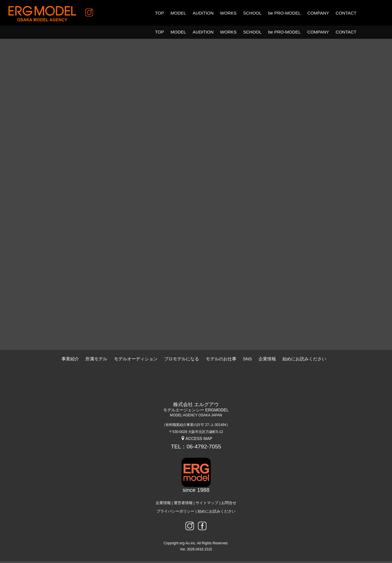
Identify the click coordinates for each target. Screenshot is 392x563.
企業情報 (163, 504)
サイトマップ (207, 504)
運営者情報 (183, 504)
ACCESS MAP (197, 440)
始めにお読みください (217, 513)
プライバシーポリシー (175, 513)
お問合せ (229, 504)
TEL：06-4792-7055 (196, 448)
